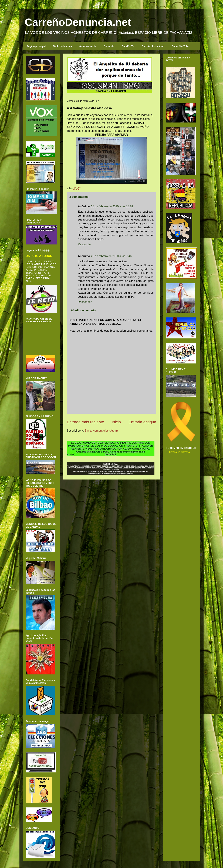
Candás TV (128, 46)
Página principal (36, 46)
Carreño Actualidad (153, 46)
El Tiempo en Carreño (178, 452)
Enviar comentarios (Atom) (101, 431)
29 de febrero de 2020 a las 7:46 (111, 256)
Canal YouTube (180, 46)
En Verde (109, 46)
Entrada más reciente (85, 422)
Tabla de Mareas (62, 46)
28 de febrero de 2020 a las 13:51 (112, 206)
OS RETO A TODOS (39, 256)
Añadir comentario (83, 310)
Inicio (116, 422)
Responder (85, 244)
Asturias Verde (88, 46)
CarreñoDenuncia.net (78, 22)
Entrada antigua (142, 422)
